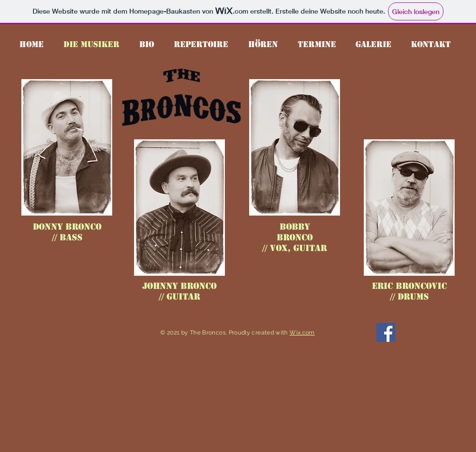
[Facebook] (386, 332)
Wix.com (302, 333)
